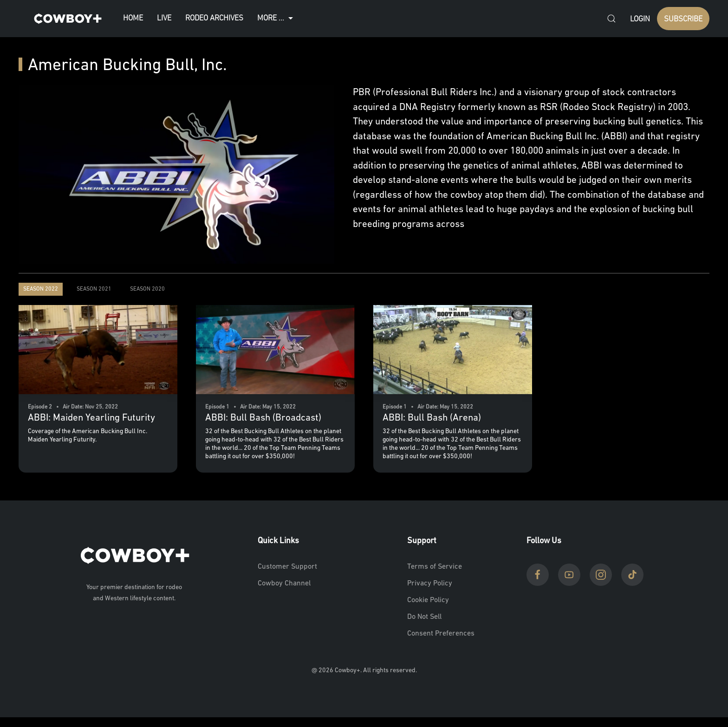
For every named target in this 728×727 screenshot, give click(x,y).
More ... (276, 19)
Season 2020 (147, 289)
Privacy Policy (430, 584)
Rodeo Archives (214, 18)
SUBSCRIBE (683, 19)
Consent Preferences (441, 634)
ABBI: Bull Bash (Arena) (432, 418)
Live (164, 18)
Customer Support (287, 567)
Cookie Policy (428, 600)
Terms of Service (435, 567)
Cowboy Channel (284, 584)
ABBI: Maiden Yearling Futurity (91, 418)
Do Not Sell (424, 617)
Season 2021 (94, 289)
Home (133, 18)
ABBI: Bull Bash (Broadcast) (263, 418)
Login (640, 19)
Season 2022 (41, 289)
